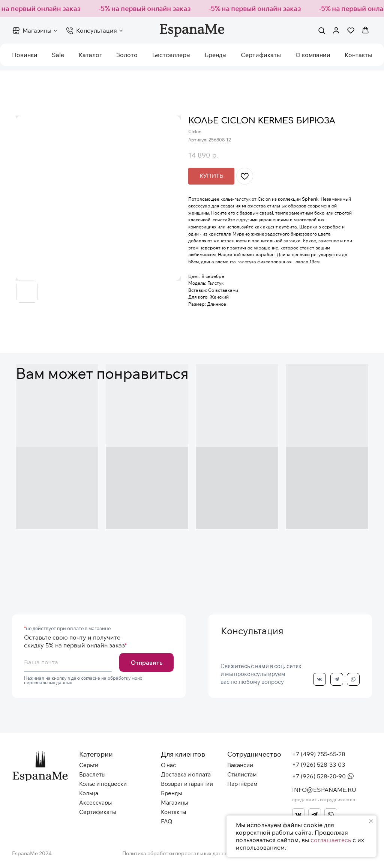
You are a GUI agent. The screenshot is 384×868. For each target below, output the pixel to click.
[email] (68, 662)
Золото (127, 55)
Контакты (358, 55)
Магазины (37, 30)
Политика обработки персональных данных (177, 853)
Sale (58, 55)
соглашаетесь (331, 840)
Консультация (97, 30)
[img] (298, 815)
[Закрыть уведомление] (371, 821)
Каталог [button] (90, 55)
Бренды (216, 55)
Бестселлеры (171, 55)
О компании (313, 55)
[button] (322, 30)
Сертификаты (261, 55)
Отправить (147, 662)
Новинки (25, 55)
